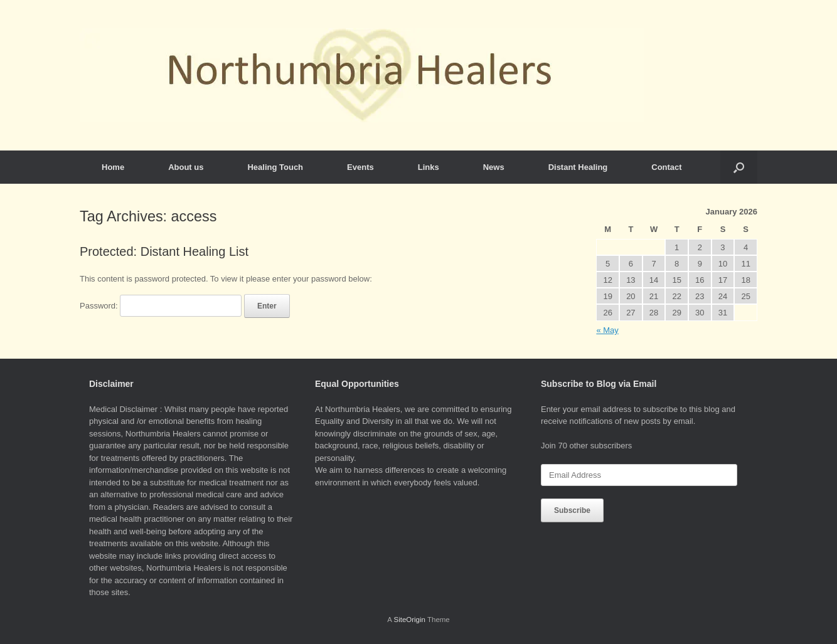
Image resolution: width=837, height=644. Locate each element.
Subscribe (572, 510)
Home (113, 167)
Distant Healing (578, 167)
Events (360, 167)
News (494, 167)
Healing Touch (275, 167)
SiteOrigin (409, 620)
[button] (739, 167)
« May (607, 330)
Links (429, 167)
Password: (161, 306)
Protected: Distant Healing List (164, 251)
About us (186, 167)
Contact (666, 167)
